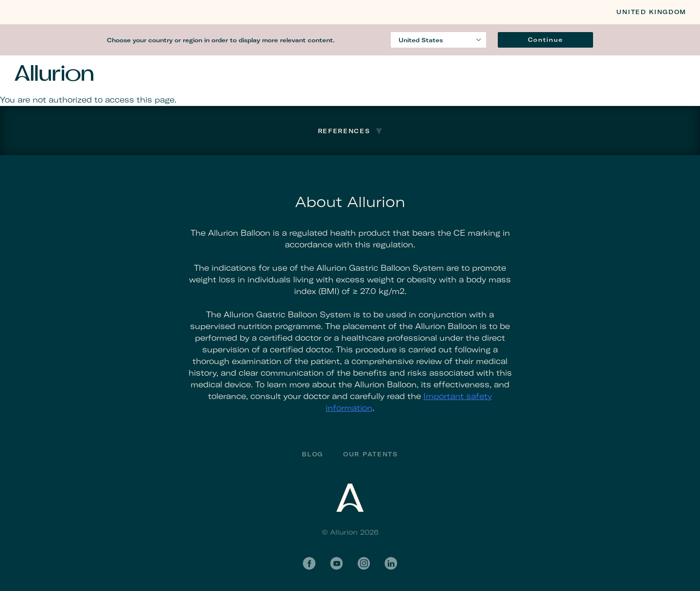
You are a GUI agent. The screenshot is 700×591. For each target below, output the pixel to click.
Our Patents (370, 454)
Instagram (364, 563)
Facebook (309, 563)
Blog (313, 454)
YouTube (336, 563)
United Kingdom (651, 12)
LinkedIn (391, 563)
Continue (545, 40)
